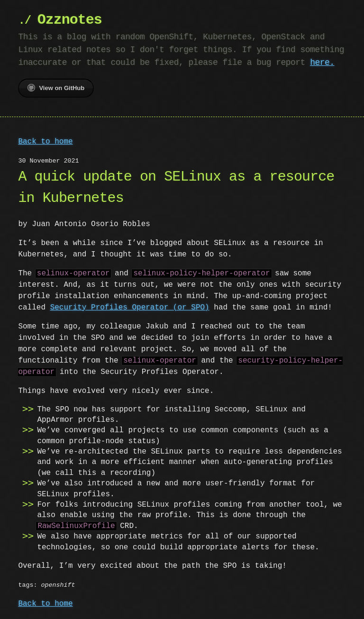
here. (322, 63)
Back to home (45, 142)
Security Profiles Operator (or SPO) (130, 308)
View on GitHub (56, 88)
